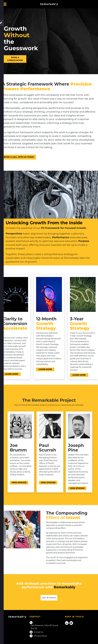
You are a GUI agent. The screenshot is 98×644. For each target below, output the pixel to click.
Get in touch (49, 598)
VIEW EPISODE (17, 482)
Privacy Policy (41, 636)
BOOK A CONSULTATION (11, 58)
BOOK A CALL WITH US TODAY (17, 156)
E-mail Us (39, 632)
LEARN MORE (9, 374)
